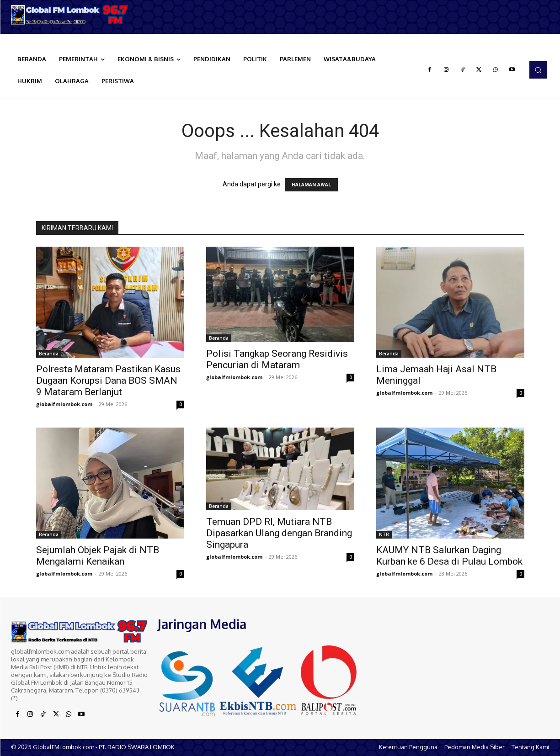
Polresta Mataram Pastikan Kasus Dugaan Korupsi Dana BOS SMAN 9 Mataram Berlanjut (108, 381)
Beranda (49, 354)
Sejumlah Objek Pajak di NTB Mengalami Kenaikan (98, 556)
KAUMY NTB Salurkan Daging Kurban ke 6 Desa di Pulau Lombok (449, 556)
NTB (384, 534)
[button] (538, 70)
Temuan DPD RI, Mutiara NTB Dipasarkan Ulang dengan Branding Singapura (279, 533)
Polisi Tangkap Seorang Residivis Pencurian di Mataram (277, 359)
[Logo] (70, 15)
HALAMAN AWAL (311, 185)
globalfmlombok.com (64, 404)
